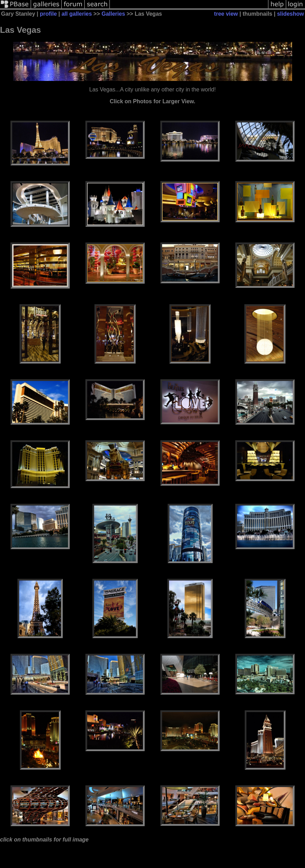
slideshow (291, 14)
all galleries (77, 14)
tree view (226, 14)
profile (48, 14)
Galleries (113, 14)
